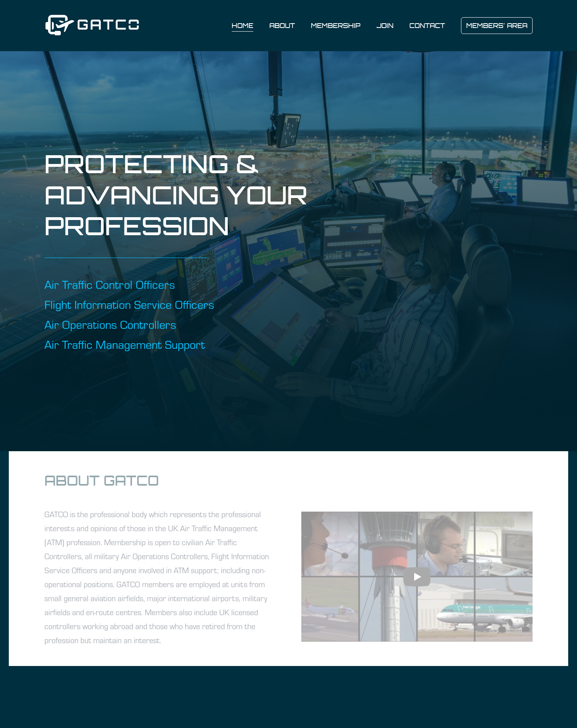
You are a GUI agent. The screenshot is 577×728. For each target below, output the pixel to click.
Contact (427, 26)
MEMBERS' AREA (497, 26)
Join (385, 26)
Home (242, 26)
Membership (336, 26)
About (282, 26)
